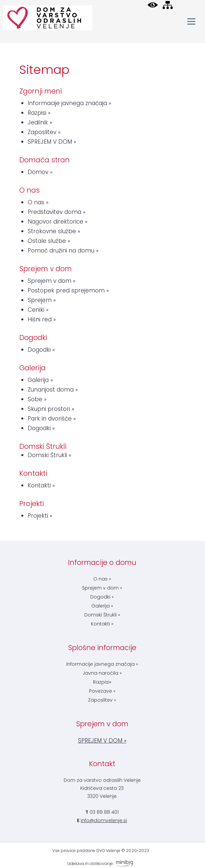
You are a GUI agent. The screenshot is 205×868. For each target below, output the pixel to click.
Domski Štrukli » (49, 455)
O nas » (38, 202)
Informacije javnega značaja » (69, 103)
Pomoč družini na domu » (63, 251)
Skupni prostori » (51, 409)
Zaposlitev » (44, 132)
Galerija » (40, 380)
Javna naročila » (102, 673)
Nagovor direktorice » (57, 222)
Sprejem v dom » (51, 281)
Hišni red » (42, 319)
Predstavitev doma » (56, 212)
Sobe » (37, 399)
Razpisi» (102, 682)
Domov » (40, 172)
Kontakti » (41, 485)
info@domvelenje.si (104, 820)
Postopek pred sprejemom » (68, 290)
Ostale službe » (49, 241)
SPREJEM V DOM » (52, 142)
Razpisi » (39, 113)
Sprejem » (42, 300)
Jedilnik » (40, 122)
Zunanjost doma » (53, 390)
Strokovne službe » (54, 231)
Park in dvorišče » (52, 419)
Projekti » (40, 516)
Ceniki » (38, 310)
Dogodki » (41, 350)
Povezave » (102, 691)
